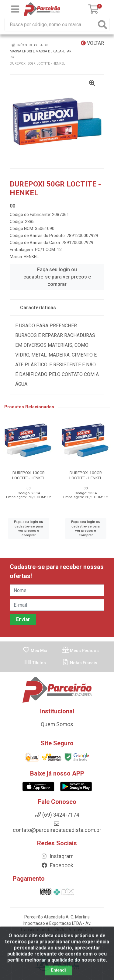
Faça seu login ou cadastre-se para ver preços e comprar (57, 277)
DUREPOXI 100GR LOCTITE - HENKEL (29, 475)
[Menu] (15, 9)
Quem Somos (57, 724)
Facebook (57, 865)
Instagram (57, 856)
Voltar (92, 43)
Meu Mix (35, 651)
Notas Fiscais (79, 663)
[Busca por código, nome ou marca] (51, 25)
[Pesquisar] (102, 25)
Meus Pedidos (80, 651)
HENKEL (31, 257)
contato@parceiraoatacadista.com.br (57, 827)
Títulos (35, 663)
